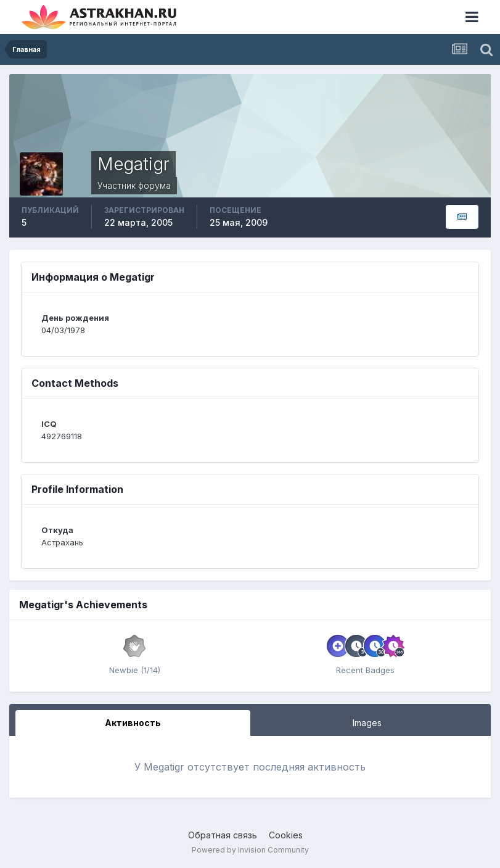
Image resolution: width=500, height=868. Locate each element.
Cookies (286, 835)
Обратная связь (223, 835)
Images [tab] (367, 723)
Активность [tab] (133, 723)
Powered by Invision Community (250, 850)
